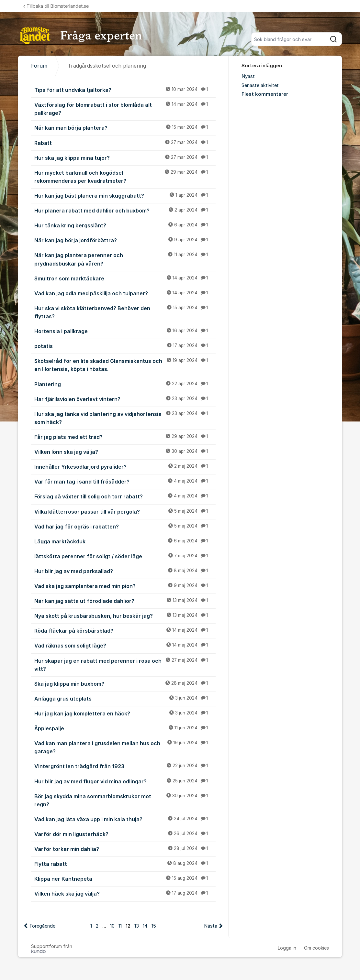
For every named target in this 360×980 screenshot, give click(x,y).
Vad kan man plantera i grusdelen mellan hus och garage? (125, 747)
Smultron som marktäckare (125, 278)
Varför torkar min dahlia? (125, 849)
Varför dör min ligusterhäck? (125, 834)
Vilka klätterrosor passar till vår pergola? (125, 511)
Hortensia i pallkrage (125, 331)
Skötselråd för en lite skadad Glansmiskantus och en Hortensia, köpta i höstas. (125, 365)
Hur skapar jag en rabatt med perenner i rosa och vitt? (125, 664)
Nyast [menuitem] (248, 76)
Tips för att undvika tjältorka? (125, 90)
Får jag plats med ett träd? (125, 437)
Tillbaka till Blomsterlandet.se (56, 6)
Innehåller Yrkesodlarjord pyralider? (125, 466)
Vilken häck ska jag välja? (125, 893)
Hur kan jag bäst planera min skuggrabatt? (125, 195)
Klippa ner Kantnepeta (125, 878)
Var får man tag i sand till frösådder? (125, 481)
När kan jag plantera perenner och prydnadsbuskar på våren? (125, 259)
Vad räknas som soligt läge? (125, 645)
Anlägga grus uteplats (125, 698)
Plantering (125, 384)
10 (112, 926)
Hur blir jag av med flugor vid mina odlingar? (125, 781)
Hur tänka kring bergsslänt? (125, 225)
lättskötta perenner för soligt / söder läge (125, 556)
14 (145, 926)
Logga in (287, 948)
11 (120, 926)
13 (137, 926)
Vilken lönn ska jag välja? (125, 452)
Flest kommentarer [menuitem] (265, 94)
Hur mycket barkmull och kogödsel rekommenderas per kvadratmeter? (125, 176)
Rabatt (125, 143)
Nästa (211, 926)
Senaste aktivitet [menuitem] (260, 85)
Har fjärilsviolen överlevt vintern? (125, 399)
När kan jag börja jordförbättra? (125, 240)
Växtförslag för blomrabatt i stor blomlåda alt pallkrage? (125, 109)
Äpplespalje (125, 728)
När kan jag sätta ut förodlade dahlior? (125, 601)
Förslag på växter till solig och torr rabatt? (125, 496)
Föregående (42, 926)
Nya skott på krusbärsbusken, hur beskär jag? (125, 615)
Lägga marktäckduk (125, 541)
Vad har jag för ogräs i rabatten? (125, 526)
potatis (125, 346)
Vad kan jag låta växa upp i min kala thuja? (125, 819)
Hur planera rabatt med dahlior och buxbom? (125, 210)
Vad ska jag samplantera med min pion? (125, 586)
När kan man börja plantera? (125, 127)
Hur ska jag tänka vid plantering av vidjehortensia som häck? (125, 418)
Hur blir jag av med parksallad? (125, 571)
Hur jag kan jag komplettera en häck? (125, 713)
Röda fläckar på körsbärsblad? (125, 630)
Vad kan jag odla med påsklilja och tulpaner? (125, 293)
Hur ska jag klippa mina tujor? (125, 158)
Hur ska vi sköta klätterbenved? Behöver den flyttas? (125, 312)
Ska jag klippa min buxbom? (125, 683)
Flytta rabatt (125, 864)
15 (154, 926)
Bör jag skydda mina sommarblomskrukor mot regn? (125, 800)
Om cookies (316, 948)
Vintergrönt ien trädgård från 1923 (125, 766)
